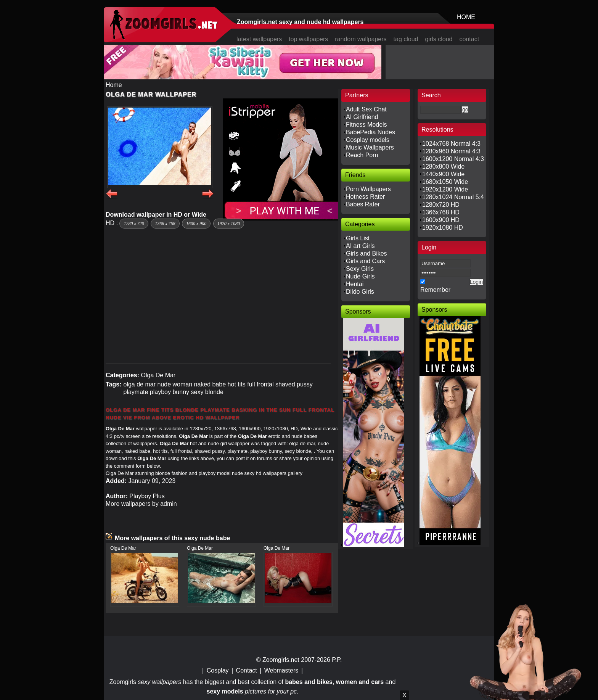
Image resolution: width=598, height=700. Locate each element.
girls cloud (439, 39)
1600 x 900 (196, 224)
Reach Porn (362, 155)
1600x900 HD (441, 220)
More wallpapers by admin (141, 504)
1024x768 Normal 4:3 (451, 144)
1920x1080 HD (443, 228)
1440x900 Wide (443, 174)
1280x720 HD (441, 205)
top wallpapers (308, 39)
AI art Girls (360, 246)
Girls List (358, 238)
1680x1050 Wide (445, 182)
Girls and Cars (365, 261)
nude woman (175, 384)
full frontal (260, 384)
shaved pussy (294, 384)
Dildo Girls (360, 292)
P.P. (337, 660)
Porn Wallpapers (368, 189)
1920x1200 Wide (445, 189)
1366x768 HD (441, 212)
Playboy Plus (147, 496)
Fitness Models (367, 125)
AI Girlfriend (362, 117)
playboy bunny (170, 392)
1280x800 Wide (443, 167)
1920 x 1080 (229, 224)
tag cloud (406, 39)
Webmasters (281, 670)
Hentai (355, 284)
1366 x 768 (165, 224)
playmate (136, 392)
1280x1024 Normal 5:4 (453, 197)
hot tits (237, 384)
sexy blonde (207, 392)
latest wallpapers (259, 39)
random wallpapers (361, 39)
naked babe (210, 384)
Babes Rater (363, 204)
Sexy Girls (360, 269)
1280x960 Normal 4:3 (451, 151)
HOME (466, 17)
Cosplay (218, 670)
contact (469, 39)
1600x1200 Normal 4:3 (453, 159)
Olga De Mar (158, 375)
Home (114, 85)
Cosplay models (368, 140)
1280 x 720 (134, 224)
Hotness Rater (365, 197)
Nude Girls (360, 276)
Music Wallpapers (370, 147)
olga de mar (139, 384)
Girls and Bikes (367, 253)
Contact (247, 670)
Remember (435, 290)
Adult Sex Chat (366, 109)
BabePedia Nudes (371, 132)
